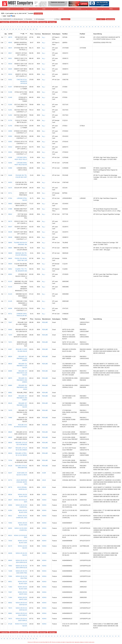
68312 (10, 516)
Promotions (78, 9)
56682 (10, 204)
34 (92, 27)
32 (87, 27)
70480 (10, 418)
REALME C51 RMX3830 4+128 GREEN (22, 358)
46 (7, 29)
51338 (10, 92)
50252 (10, 80)
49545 (10, 43)
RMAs (111, 9)
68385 (10, 371)
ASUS (44, 480)
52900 (10, 136)
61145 (10, 301)
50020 (10, 69)
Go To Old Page (38, 14)
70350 (10, 523)
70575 (10, 619)
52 (25, 29)
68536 (10, 495)
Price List (26, 9)
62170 (10, 546)
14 (34, 27)
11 (26, 27)
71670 (10, 335)
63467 (10, 349)
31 (84, 27)
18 (46, 27)
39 (107, 27)
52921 (10, 152)
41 (113, 27)
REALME (45, 322)
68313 (10, 535)
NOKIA (44, 495)
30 (81, 27)
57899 (10, 209)
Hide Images (52, 22)
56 (36, 29)
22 (58, 27)
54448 (10, 175)
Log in (9, 9)
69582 (10, 603)
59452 (10, 269)
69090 (10, 505)
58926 (10, 258)
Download (95, 9)
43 (119, 27)
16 (40, 27)
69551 (10, 582)
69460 (10, 330)
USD (4, 16)
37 (101, 27)
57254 (10, 198)
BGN (14, 16)
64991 (10, 425)
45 (4, 29)
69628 (10, 432)
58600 (10, 243)
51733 (10, 120)
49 (16, 29)
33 (90, 27)
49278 (10, 37)
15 (37, 27)
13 (31, 27)
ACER (44, 473)
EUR (9, 16)
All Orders (61, 9)
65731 (10, 314)
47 (10, 29)
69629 (10, 437)
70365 (10, 576)
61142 (10, 281)
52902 (10, 142)
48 (13, 29)
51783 (10, 126)
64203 (10, 182)
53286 (10, 157)
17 (43, 27)
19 (49, 27)
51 (22, 29)
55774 (10, 480)
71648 (10, 571)
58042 (10, 214)
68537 (10, 500)
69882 (10, 613)
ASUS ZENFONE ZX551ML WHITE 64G (22, 482)
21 (55, 27)
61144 (10, 294)
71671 (10, 342)
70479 (10, 410)
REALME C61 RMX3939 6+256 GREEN (22, 380)
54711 (10, 193)
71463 (10, 587)
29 (78, 27)
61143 (10, 287)
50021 (10, 58)
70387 (10, 592)
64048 (10, 553)
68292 (10, 528)
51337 (10, 87)
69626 (10, 443)
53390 (10, 168)
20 (52, 27)
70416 (10, 541)
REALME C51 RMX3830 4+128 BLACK (22, 366)
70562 (10, 566)
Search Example (110, 19)
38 (104, 27)
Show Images (43, 22)
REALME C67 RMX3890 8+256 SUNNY (22, 398)
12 (28, 27)
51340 (10, 97)
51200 (10, 105)
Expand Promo (24, 22)
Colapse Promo (33, 22)
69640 (10, 560)
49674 (10, 48)
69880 (10, 385)
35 (95, 27)
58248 (10, 237)
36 (98, 27)
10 (23, 27)
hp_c (44, 37)
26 (69, 27)
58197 (10, 227)
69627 (10, 448)
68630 (10, 364)
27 (72, 27)
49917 (10, 53)
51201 (10, 110)
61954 (10, 510)
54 (31, 29)
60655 (10, 274)
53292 (10, 163)
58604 (10, 248)
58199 (10, 232)
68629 (10, 357)
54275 (10, 188)
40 (110, 27)
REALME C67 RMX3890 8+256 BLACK (22, 405)
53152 (10, 147)
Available (31, 13)
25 (66, 27)
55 (33, 29)
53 (28, 29)
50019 (10, 74)
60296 (10, 308)
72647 (10, 322)
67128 (10, 624)
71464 (10, 597)
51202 (10, 115)
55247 (10, 473)
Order (44, 9)
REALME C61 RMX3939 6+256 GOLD (22, 387)
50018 (10, 64)
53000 (10, 131)
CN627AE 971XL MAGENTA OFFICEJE (22, 82)
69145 (10, 403)
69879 (10, 378)
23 (60, 27)
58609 (10, 253)
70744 (10, 460)
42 (116, 27)
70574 (10, 608)
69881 (10, 393)
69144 (10, 396)
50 (19, 29)
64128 (10, 466)
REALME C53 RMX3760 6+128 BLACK (22, 373)
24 (63, 27)
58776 (10, 487)
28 (75, 27)
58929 (10, 264)
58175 (10, 221)
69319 (10, 453)
